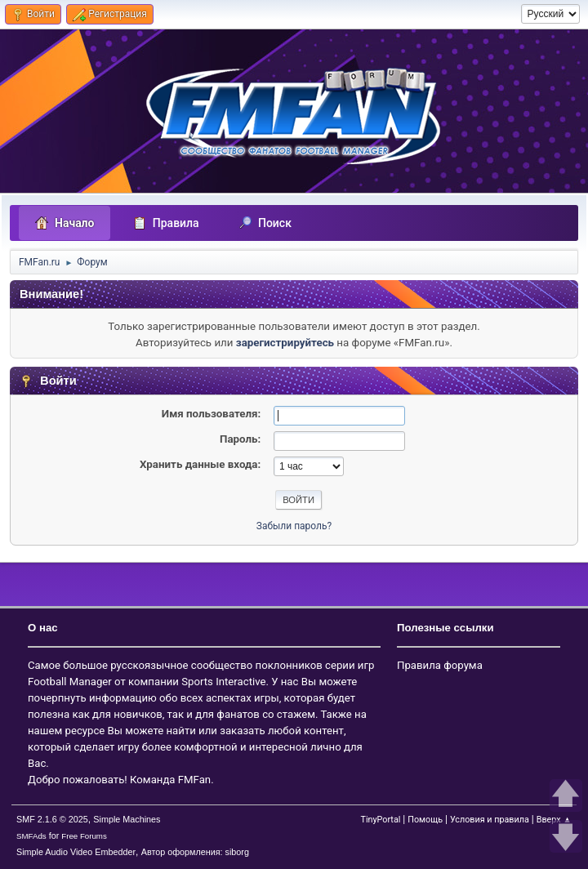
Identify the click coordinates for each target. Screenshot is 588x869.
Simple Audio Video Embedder (76, 852)
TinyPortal (380, 820)
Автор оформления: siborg (195, 852)
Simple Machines (127, 819)
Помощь (425, 820)
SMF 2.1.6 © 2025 (52, 819)
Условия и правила (490, 820)
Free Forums (84, 836)
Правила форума (440, 665)
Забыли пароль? (294, 526)
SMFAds (31, 836)
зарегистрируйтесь (285, 343)
